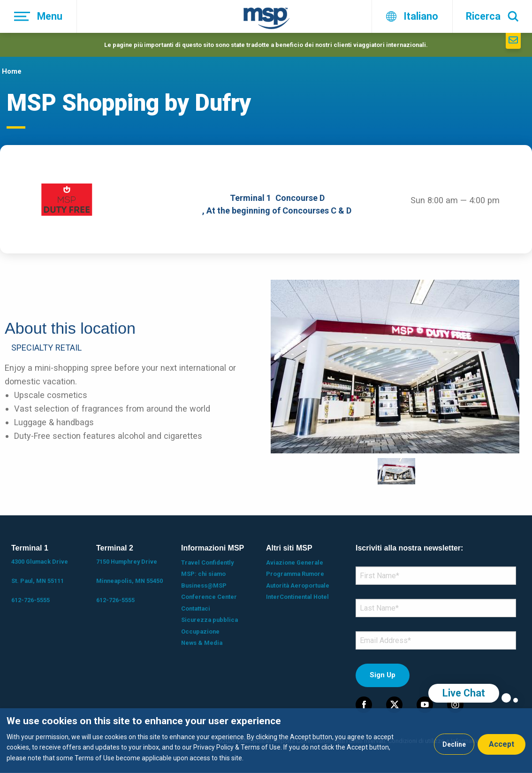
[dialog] (266, 741)
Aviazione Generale (295, 563)
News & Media (202, 643)
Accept (502, 744)
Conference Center (209, 597)
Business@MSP (204, 585)
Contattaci (196, 608)
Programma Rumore (295, 574)
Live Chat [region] (464, 693)
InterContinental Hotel (297, 597)
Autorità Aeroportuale (298, 585)
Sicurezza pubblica (209, 620)
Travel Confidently (207, 563)
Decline (454, 744)
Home (12, 71)
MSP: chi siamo (203, 574)
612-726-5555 (30, 600)
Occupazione (200, 631)
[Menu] (38, 16)
